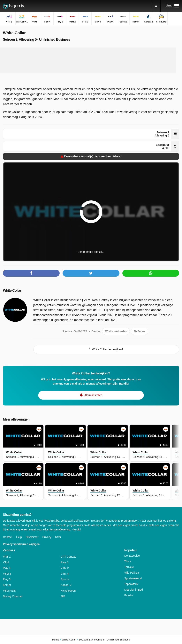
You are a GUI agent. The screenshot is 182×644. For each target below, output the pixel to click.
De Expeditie (132, 556)
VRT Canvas (68, 557)
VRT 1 (7, 557)
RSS (58, 537)
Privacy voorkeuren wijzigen (21, 544)
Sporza (65, 579)
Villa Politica (132, 573)
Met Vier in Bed (134, 590)
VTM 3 (7, 574)
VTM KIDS (9, 591)
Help (19, 537)
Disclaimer (32, 537)
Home (56, 640)
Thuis (128, 561)
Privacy (47, 537)
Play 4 (64, 562)
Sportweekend (133, 578)
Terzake (129, 567)
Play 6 (7, 579)
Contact (8, 537)
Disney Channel (13, 596)
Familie (129, 595)
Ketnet (7, 585)
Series (140, 331)
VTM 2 (65, 568)
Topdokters (131, 584)
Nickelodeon (68, 591)
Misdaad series (116, 331)
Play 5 (7, 568)
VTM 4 (65, 574)
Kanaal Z (66, 585)
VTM (6, 562)
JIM (63, 596)
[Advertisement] (88, 60)
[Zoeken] (156, 6)
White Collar (12, 291)
